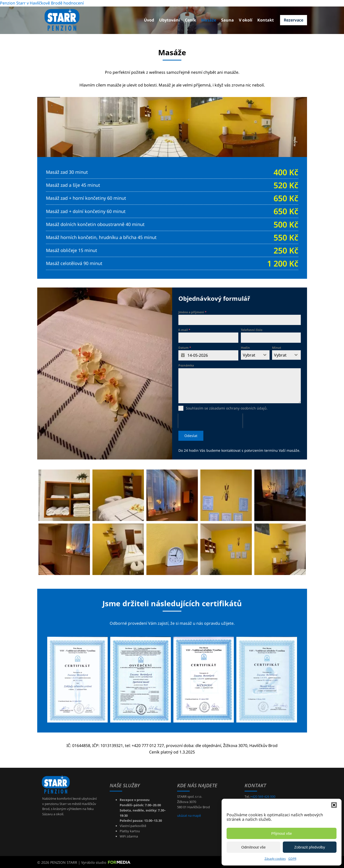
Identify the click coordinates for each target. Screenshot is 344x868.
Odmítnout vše (254, 847)
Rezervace (294, 20)
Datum (185, 348)
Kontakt (266, 20)
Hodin (245, 348)
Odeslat (191, 436)
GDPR (292, 859)
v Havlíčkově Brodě (45, 3)
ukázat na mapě (189, 814)
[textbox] (250, 355)
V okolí (246, 20)
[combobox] (255, 355)
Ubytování (170, 20)
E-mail (184, 330)
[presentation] (210, 421)
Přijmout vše (282, 833)
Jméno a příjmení (192, 312)
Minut (277, 348)
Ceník (190, 20)
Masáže (209, 20)
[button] (334, 805)
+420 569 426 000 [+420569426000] (263, 795)
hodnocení (74, 3)
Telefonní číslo (252, 330)
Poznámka (186, 365)
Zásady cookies (275, 859)
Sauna (227, 20)
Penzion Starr (13, 3)
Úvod (149, 20)
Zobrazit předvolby (310, 847)
